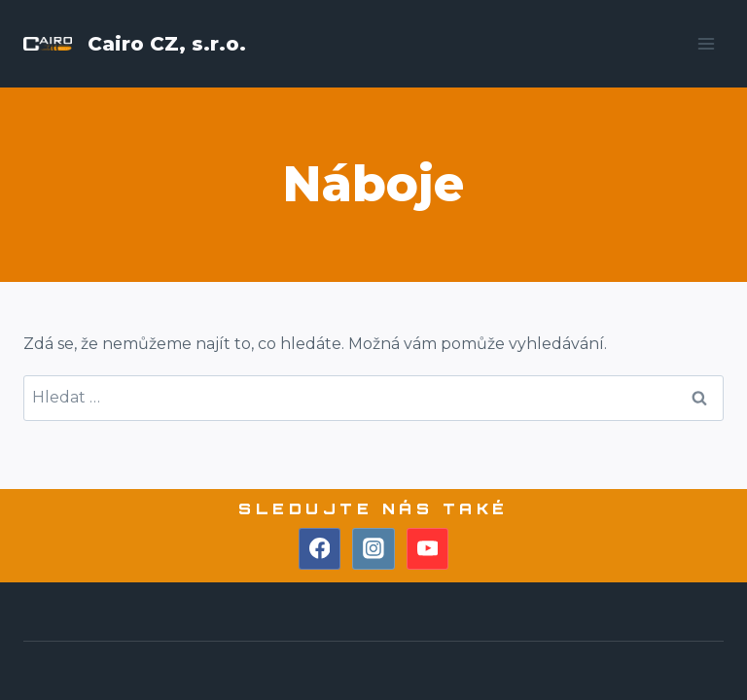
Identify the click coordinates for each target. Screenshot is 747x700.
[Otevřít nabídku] (706, 43)
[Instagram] (373, 549)
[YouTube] (428, 549)
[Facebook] (320, 549)
